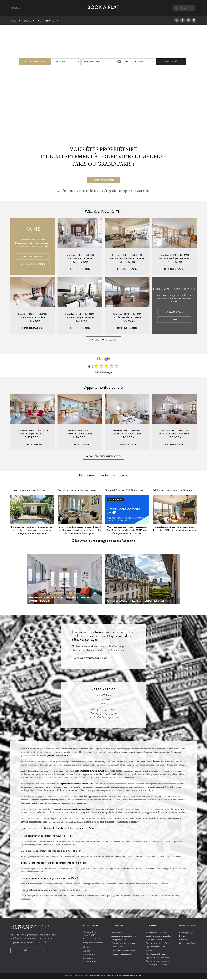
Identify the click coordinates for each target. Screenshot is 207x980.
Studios (149, 951)
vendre (28, 21)
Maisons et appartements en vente (103, 457)
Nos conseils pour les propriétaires (103, 476)
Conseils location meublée (123, 944)
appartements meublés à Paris (90, 772)
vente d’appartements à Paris (77, 810)
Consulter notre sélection (103, 340)
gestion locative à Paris (58, 756)
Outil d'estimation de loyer (124, 951)
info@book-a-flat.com (93, 943)
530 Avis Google (103, 373)
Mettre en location (104, 180)
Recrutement (89, 955)
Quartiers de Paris (154, 940)
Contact (87, 948)
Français (17, 8)
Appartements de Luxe (156, 948)
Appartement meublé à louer (124, 937)
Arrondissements (94, 62)
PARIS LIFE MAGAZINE (188, 927)
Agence (87, 952)
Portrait (183, 937)
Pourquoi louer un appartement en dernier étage (135, 602)
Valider (171, 62)
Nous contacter (47, 21)
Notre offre (117, 933)
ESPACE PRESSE (91, 962)
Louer (15, 21)
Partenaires (88, 959)
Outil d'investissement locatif (91, 659)
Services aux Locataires (156, 933)
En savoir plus (174, 312)
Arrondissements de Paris (157, 944)
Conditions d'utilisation (102, 976)
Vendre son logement (121, 955)
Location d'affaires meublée (158, 937)
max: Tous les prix (135, 62)
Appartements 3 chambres (158, 962)
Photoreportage (186, 933)
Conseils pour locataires (157, 966)
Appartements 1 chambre (157, 955)
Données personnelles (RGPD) (128, 976)
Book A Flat (103, 9)
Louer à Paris (117, 948)
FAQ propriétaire (119, 940)
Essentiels (184, 940)
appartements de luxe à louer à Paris (77, 784)
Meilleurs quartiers (33, 264)
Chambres (60, 62)
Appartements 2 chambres (158, 958)
